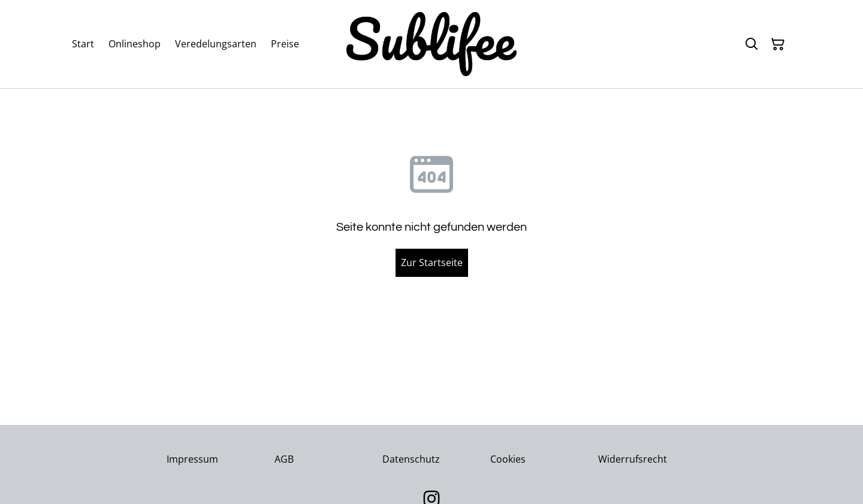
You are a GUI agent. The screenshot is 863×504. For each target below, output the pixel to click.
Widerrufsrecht (633, 459)
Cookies (508, 459)
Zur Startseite (432, 262)
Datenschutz (411, 459)
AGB (284, 459)
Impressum (192, 459)
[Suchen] (752, 44)
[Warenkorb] (778, 44)
